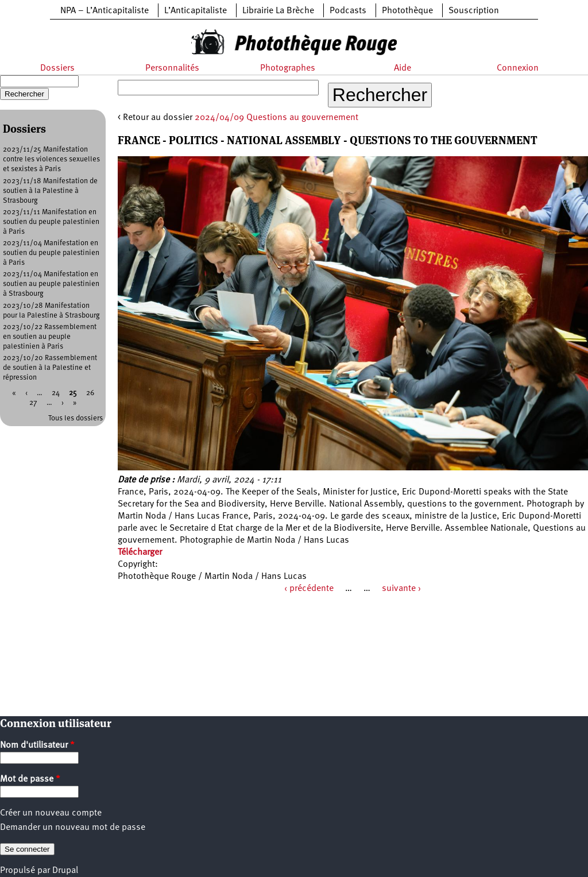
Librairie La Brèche (278, 11)
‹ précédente (309, 589)
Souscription (474, 11)
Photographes (288, 68)
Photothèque (407, 11)
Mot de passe (30, 779)
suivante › (401, 589)
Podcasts (348, 11)
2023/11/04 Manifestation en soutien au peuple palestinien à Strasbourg (51, 284)
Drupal (65, 871)
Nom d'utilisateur (37, 745)
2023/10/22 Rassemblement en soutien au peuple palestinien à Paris (50, 337)
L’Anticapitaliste (196, 11)
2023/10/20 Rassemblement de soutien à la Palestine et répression (50, 368)
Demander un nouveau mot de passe (73, 828)
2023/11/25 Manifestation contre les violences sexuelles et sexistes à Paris (51, 159)
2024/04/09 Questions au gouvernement (276, 118)
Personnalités (172, 68)
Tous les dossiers (76, 418)
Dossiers (57, 68)
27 (33, 403)
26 (90, 393)
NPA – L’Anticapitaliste (105, 11)
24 (56, 393)
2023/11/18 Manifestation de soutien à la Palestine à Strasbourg (50, 191)
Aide (403, 68)
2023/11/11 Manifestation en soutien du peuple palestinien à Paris (51, 222)
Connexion (518, 68)
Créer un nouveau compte (51, 813)
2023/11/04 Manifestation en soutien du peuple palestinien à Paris (51, 253)
